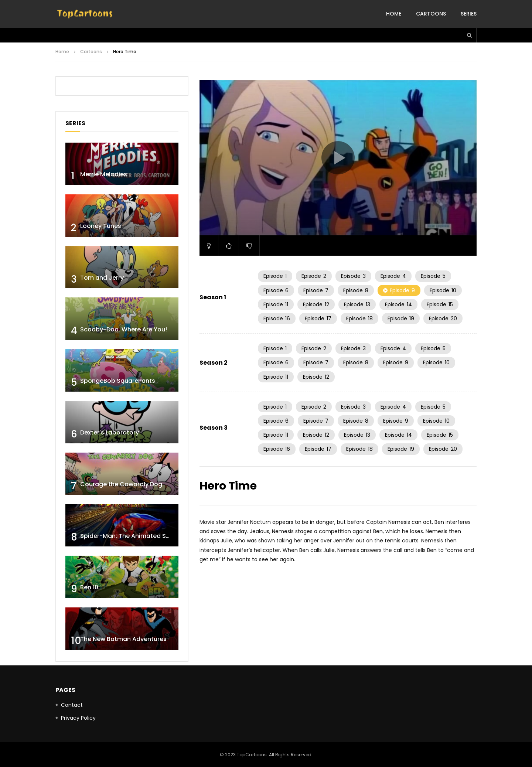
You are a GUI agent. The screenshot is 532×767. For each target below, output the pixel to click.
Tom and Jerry (102, 278)
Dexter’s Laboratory (110, 432)
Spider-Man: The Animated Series (130, 536)
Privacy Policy (78, 718)
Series (469, 14)
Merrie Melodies (104, 174)
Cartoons (431, 14)
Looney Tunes (101, 226)
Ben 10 (89, 587)
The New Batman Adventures (123, 639)
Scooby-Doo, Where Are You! (124, 329)
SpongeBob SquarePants (118, 381)
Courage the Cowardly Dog (121, 484)
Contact (72, 705)
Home (394, 14)
